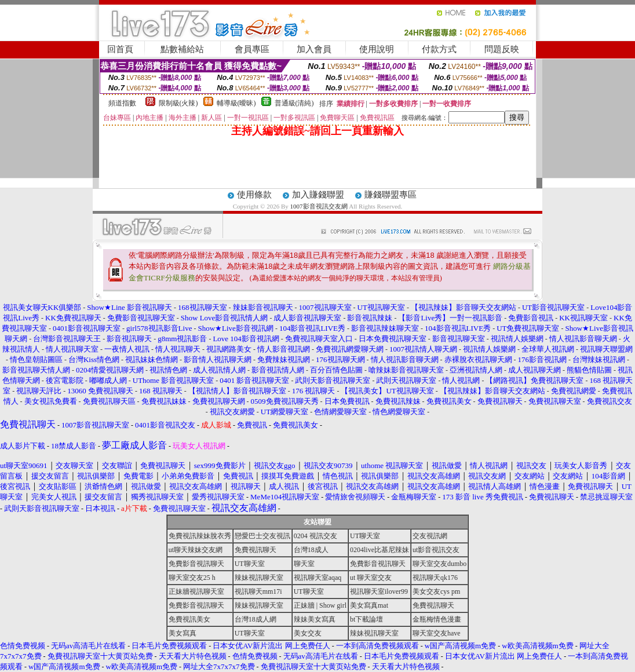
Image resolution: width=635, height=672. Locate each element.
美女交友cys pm (436, 591)
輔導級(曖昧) (236, 103)
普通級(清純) (294, 103)
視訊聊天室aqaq (318, 578)
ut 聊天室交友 (371, 578)
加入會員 (314, 49)
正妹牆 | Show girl (320, 605)
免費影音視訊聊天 (196, 564)
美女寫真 (183, 633)
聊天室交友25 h (192, 578)
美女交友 (308, 633)
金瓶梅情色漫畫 (437, 619)
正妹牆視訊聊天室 (196, 591)
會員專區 (252, 49)
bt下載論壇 (366, 619)
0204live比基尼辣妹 (379, 550)
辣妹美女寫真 (315, 619)
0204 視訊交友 (315, 536)
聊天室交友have (437, 633)
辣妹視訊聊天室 (259, 578)
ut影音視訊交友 (436, 550)
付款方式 (439, 49)
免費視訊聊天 (256, 550)
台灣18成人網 (256, 619)
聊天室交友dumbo (439, 564)
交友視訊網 (430, 536)
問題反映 (502, 49)
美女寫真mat (369, 605)
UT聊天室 (365, 536)
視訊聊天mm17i (258, 591)
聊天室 (304, 564)
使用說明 (377, 49)
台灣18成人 (311, 550)
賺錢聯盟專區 (391, 195)
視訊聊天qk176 (435, 578)
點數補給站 (182, 49)
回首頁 (120, 49)
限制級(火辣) (178, 103)
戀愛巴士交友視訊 (262, 536)
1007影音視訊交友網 (319, 206)
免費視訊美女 (189, 619)
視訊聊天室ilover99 (379, 591)
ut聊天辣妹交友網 (196, 550)
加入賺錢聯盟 (318, 195)
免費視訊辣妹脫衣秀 (200, 536)
